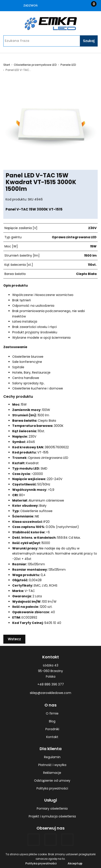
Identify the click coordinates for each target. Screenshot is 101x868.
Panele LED (68, 65)
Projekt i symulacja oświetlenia (52, 816)
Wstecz (14, 639)
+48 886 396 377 (51, 684)
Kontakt (52, 737)
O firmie (52, 713)
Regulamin (52, 757)
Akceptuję (75, 863)
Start (7, 65)
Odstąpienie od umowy (52, 781)
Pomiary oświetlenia (52, 808)
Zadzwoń (30, 5)
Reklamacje (52, 773)
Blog (52, 721)
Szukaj (89, 41)
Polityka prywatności (52, 788)
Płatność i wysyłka (52, 765)
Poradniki (52, 729)
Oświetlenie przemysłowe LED (35, 65)
